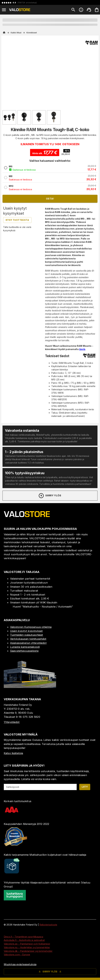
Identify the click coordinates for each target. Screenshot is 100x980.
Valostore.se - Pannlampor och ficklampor (27, 944)
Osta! (50, 199)
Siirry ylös (50, 496)
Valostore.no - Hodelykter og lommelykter (27, 947)
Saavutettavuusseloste (24, 651)
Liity (85, 787)
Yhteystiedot (12, 722)
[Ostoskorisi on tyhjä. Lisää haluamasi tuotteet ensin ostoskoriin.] (97, 10)
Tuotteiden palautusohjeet (27, 635)
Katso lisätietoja (13, 753)
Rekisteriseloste (48, 925)
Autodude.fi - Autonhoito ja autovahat (24, 940)
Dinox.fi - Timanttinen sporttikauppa (23, 937)
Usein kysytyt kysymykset (26, 631)
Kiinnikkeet (32, 33)
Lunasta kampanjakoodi (25, 647)
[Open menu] (4, 10)
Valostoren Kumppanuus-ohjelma (31, 627)
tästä (82, 349)
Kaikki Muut (16, 33)
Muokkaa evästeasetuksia (20, 964)
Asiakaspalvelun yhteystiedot (28, 643)
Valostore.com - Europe (17, 954)
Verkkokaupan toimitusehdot (28, 639)
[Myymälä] (30, 687)
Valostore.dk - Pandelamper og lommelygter (28, 951)
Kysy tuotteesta (17, 220)
